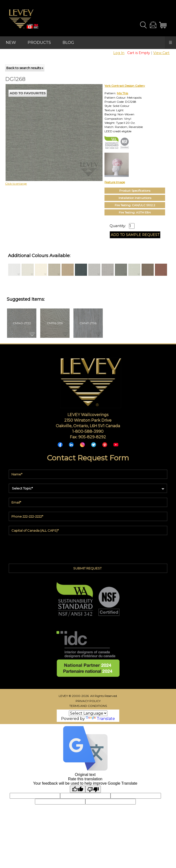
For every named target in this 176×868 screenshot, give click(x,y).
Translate (100, 719)
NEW (11, 43)
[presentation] (88, 548)
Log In (119, 53)
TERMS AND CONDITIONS (88, 706)
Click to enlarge (16, 184)
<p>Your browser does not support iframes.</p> (45, 126)
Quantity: (118, 226)
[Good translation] (78, 789)
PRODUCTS (39, 43)
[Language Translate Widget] (88, 713)
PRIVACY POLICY (88, 701)
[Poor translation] (93, 789)
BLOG (68, 43)
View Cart (161, 53)
